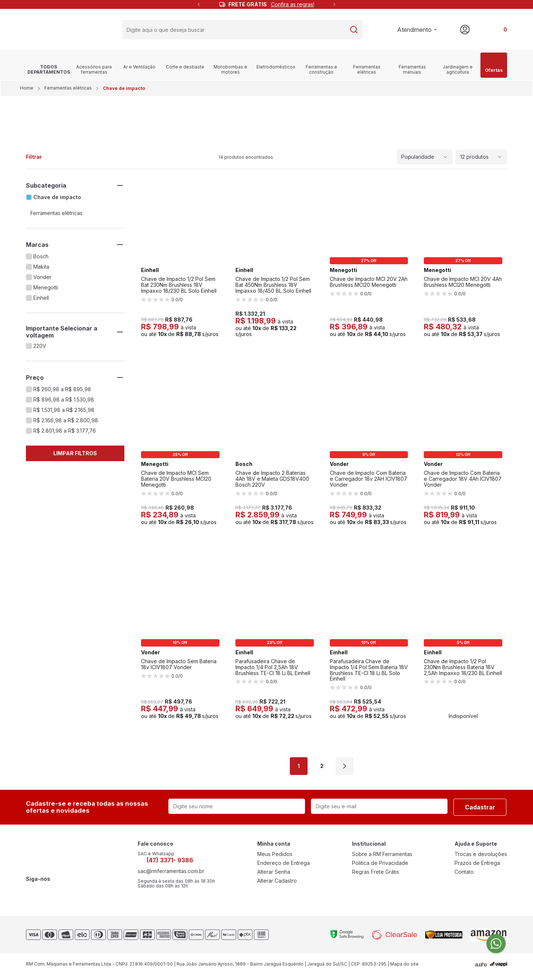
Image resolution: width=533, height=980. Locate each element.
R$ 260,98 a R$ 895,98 (62, 392)
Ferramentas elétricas (68, 91)
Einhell (41, 301)
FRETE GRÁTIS (271, 4)
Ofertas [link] (494, 68)
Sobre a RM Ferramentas (382, 857)
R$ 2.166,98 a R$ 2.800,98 (66, 423)
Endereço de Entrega (284, 866)
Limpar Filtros (75, 456)
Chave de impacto (57, 200)
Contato (464, 875)
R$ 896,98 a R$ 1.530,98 (64, 403)
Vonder (42, 280)
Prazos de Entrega (477, 866)
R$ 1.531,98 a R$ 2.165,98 (64, 413)
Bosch (41, 259)
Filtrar (34, 160)
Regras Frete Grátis (376, 875)
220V (40, 349)
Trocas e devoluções (481, 857)
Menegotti (46, 291)
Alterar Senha (274, 875)
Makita (41, 270)
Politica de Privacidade (380, 866)
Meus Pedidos (275, 857)
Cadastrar (480, 810)
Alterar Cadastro (277, 884)
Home (27, 91)
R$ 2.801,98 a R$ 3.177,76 (65, 434)
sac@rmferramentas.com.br (171, 874)
